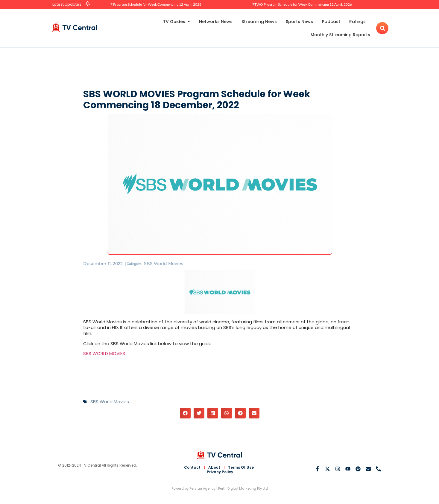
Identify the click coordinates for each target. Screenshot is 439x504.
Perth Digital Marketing (237, 488)
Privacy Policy (220, 472)
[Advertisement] (220, 67)
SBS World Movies (164, 264)
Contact (192, 468)
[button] (185, 413)
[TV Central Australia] (75, 27)
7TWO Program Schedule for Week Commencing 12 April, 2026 (302, 4)
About (214, 468)
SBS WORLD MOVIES (104, 353)
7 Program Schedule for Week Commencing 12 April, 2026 (156, 4)
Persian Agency (202, 488)
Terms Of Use (241, 468)
